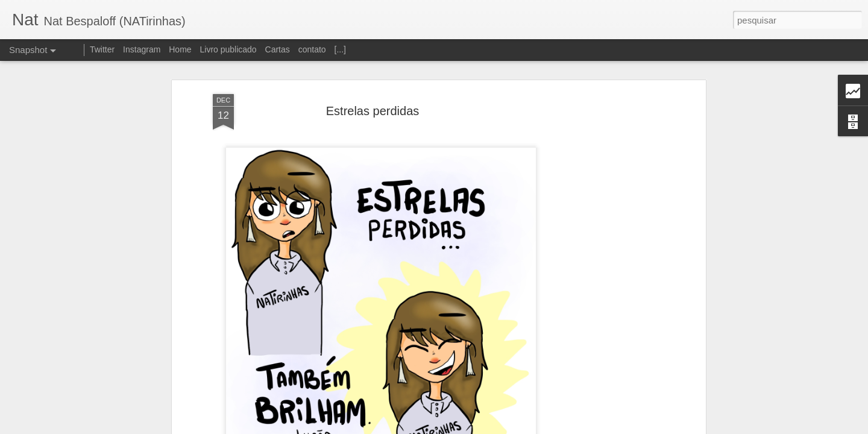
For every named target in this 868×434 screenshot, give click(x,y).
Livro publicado (228, 49)
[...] (340, 49)
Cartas (278, 49)
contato (312, 49)
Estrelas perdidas (373, 93)
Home (180, 49)
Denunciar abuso (522, 427)
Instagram (142, 49)
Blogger (482, 427)
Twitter (102, 49)
